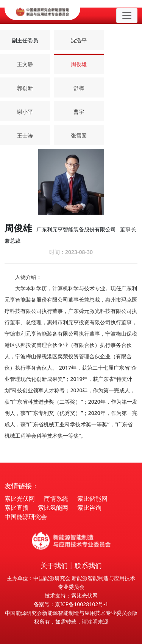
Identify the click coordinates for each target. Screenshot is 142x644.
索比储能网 (92, 498)
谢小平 (25, 112)
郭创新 (25, 88)
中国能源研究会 (26, 517)
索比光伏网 (20, 498)
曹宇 (79, 112)
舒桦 (79, 88)
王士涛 (25, 135)
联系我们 (88, 565)
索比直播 (17, 508)
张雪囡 (79, 135)
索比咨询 (89, 508)
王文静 (25, 64)
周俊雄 (79, 64)
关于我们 (54, 565)
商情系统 (56, 498)
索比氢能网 (53, 508)
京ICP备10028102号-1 (82, 604)
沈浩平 (79, 40)
